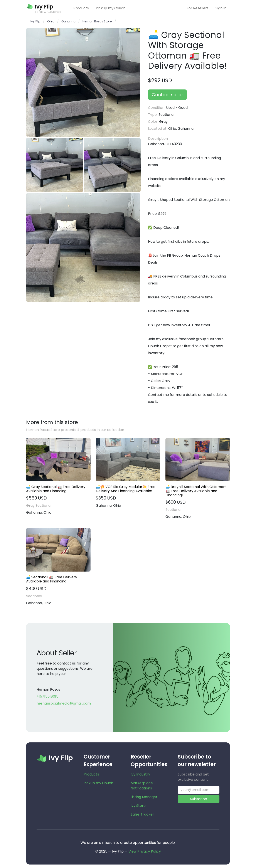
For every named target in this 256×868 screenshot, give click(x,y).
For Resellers (198, 8)
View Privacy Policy (145, 851)
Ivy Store (138, 806)
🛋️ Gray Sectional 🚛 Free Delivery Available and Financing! (56, 489)
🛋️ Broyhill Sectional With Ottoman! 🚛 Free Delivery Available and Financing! (196, 491)
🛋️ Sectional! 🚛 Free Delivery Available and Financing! (52, 579)
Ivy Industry (140, 774)
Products (81, 8)
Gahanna (68, 21)
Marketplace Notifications (142, 786)
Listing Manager (144, 797)
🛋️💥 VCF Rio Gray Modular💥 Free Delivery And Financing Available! (126, 489)
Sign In (221, 8)
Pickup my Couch (111, 8)
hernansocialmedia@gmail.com (64, 703)
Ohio (51, 21)
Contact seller (167, 95)
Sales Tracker (142, 814)
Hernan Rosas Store (97, 21)
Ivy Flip (35, 21)
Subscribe (199, 799)
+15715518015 (47, 696)
